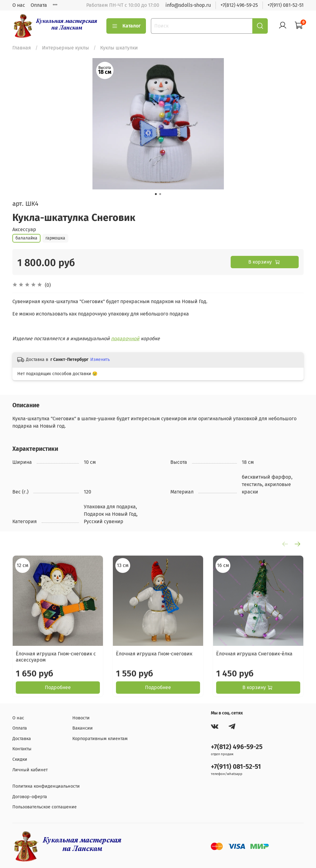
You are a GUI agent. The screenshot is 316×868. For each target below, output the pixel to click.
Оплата (39, 5)
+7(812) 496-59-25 (239, 5)
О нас (19, 5)
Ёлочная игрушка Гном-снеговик (154, 654)
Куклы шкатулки (119, 48)
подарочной (125, 339)
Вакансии (83, 728)
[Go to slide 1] (156, 194)
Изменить (100, 360)
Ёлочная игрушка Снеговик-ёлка (254, 654)
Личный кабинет (30, 770)
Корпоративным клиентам (100, 739)
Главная (22, 48)
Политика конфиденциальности (46, 786)
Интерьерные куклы (66, 48)
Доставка (22, 739)
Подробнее (58, 687)
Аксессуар (24, 229)
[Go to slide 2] (160, 194)
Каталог (126, 26)
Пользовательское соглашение (45, 807)
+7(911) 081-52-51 (286, 5)
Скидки (20, 759)
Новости (81, 718)
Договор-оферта (30, 797)
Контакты (22, 749)
